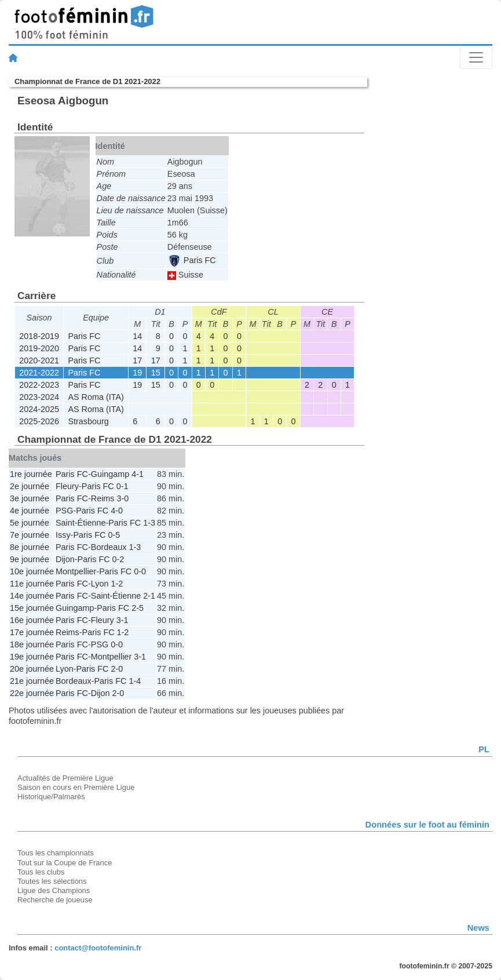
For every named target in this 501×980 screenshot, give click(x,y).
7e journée (30, 535)
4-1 (138, 474)
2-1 (149, 596)
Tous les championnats (56, 853)
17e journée (32, 632)
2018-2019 (39, 336)
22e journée (32, 693)
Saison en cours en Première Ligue (76, 787)
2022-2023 (39, 385)
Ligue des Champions (54, 890)
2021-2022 (39, 373)
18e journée (32, 644)
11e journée (32, 584)
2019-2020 (39, 348)
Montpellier (76, 571)
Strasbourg (88, 421)
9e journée (30, 559)
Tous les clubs (41, 872)
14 (137, 336)
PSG (64, 511)
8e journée (30, 547)
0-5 (114, 535)
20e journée (32, 669)
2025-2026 (39, 421)
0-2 (118, 559)
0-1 (122, 486)
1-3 (149, 523)
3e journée (30, 498)
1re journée (31, 474)
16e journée (32, 620)
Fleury (67, 486)
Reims (103, 498)
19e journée (32, 657)
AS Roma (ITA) (96, 397)
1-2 (117, 584)
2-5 (138, 608)
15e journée (32, 608)
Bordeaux (109, 547)
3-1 (122, 620)
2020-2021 (39, 360)
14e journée (32, 596)
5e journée (30, 523)
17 (137, 360)
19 (137, 373)
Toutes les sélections (52, 881)
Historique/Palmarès (51, 797)
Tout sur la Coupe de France (65, 863)
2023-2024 (39, 397)
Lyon (100, 584)
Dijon (65, 559)
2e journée (30, 486)
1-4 (135, 681)
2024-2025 (39, 409)
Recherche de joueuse (55, 900)
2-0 (117, 669)
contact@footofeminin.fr (98, 948)
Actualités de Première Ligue (65, 778)
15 (156, 373)
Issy (63, 535)
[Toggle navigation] (476, 57)
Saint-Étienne (81, 523)
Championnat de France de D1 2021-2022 (87, 81)
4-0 (117, 511)
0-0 (140, 571)
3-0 (123, 498)
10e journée (32, 571)
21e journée (32, 681)
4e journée (30, 511)
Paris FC (192, 260)
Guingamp (110, 474)
